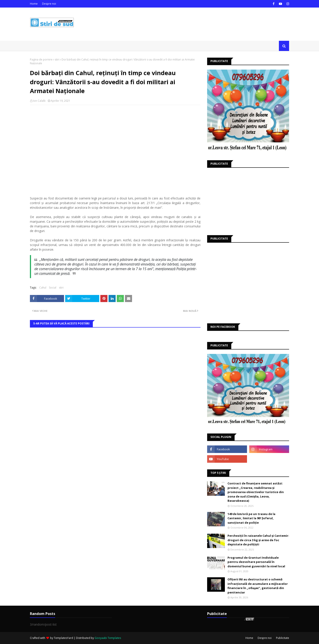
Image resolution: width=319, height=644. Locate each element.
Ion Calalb (39, 101)
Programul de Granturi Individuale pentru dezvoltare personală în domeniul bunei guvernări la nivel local (256, 562)
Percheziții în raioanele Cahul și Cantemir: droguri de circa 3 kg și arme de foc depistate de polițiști (258, 540)
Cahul (43, 288)
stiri (57, 60)
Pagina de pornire (41, 60)
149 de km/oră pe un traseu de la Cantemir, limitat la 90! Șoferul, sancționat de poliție (251, 518)
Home (34, 4)
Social (53, 288)
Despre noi (49, 4)
